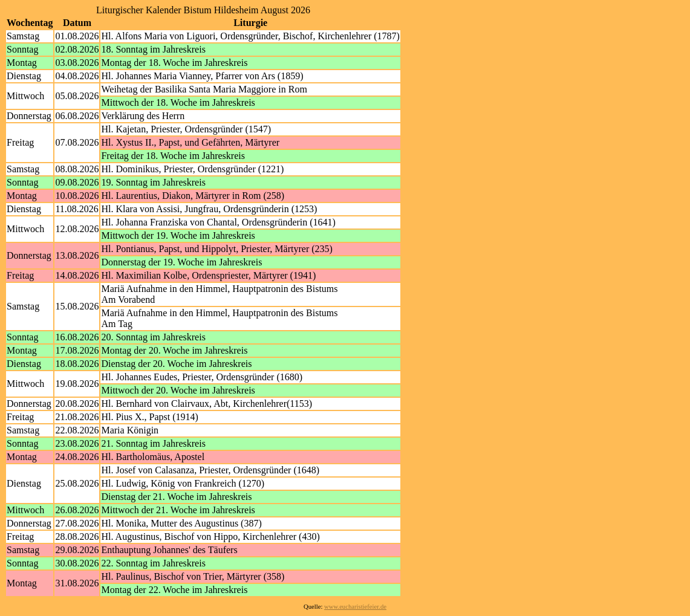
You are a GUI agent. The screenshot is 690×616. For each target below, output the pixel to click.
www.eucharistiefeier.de (355, 607)
